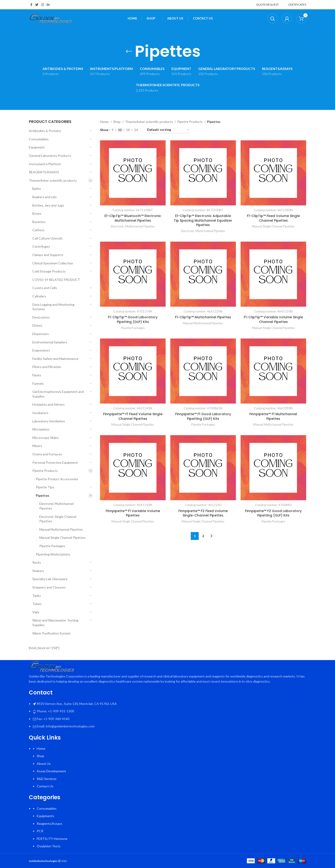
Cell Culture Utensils (47, 238)
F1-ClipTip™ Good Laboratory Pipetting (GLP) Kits (133, 319)
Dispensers (41, 334)
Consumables (39, 139)
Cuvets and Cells (45, 288)
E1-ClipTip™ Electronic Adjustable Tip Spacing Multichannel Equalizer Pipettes (203, 220)
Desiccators (41, 317)
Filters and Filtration (47, 367)
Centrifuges (41, 246)
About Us (44, 764)
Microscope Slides (45, 438)
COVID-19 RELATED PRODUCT (56, 280)
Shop (117, 122)
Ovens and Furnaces (47, 454)
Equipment (37, 147)
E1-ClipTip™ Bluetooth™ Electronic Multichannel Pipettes (133, 218)
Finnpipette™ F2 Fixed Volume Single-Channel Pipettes (203, 513)
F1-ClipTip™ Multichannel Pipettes (203, 317)
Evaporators (41, 350)
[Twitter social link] (37, 5)
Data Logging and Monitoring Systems (53, 307)
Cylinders (39, 296)
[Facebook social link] (31, 5)
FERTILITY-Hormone (52, 839)
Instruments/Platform (45, 164)
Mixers (37, 446)
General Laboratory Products (50, 156)
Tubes (37, 604)
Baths (37, 189)
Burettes (39, 222)
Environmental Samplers (50, 342)
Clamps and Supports (48, 255)
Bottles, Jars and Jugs (48, 205)
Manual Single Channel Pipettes (62, 538)
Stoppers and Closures (49, 587)
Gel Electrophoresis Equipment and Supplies (58, 394)
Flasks (37, 375)
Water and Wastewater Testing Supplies (55, 623)
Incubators (40, 413)
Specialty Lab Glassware (50, 579)
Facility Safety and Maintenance (55, 359)
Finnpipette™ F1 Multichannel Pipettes (273, 416)
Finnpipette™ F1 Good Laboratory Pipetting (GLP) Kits (203, 416)
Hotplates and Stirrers (49, 404)
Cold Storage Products (49, 271)
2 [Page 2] (203, 536)
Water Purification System (51, 633)
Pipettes (43, 495)
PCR (40, 831)
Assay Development (51, 771)
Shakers (38, 571)
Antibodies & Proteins (45, 131)
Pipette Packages (52, 546)
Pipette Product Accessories (57, 479)
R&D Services (47, 779)
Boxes (37, 213)
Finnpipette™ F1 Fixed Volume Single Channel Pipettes (133, 416)
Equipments (45, 816)
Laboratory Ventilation (49, 421)
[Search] (272, 19)
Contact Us (45, 786)
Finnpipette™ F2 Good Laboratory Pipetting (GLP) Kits (273, 513)
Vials (36, 612)
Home (105, 122)
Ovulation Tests (49, 846)
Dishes (37, 325)
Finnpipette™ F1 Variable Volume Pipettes (133, 513)
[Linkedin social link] (48, 5)
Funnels (38, 383)
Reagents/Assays (50, 824)
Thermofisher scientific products (53, 180)
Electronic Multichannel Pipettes (56, 506)
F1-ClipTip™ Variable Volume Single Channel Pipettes (273, 319)
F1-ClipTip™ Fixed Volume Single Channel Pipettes (273, 218)
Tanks (37, 596)
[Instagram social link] (43, 5)
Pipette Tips (45, 487)
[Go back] (129, 51)
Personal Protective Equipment (55, 462)
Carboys (38, 230)
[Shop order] (168, 130)
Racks (37, 562)
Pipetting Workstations (53, 554)
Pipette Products (45, 471)
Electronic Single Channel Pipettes (58, 519)
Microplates (41, 429)
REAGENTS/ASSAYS (44, 172)
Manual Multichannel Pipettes (61, 529)
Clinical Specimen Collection (53, 263)
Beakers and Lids (45, 197)
